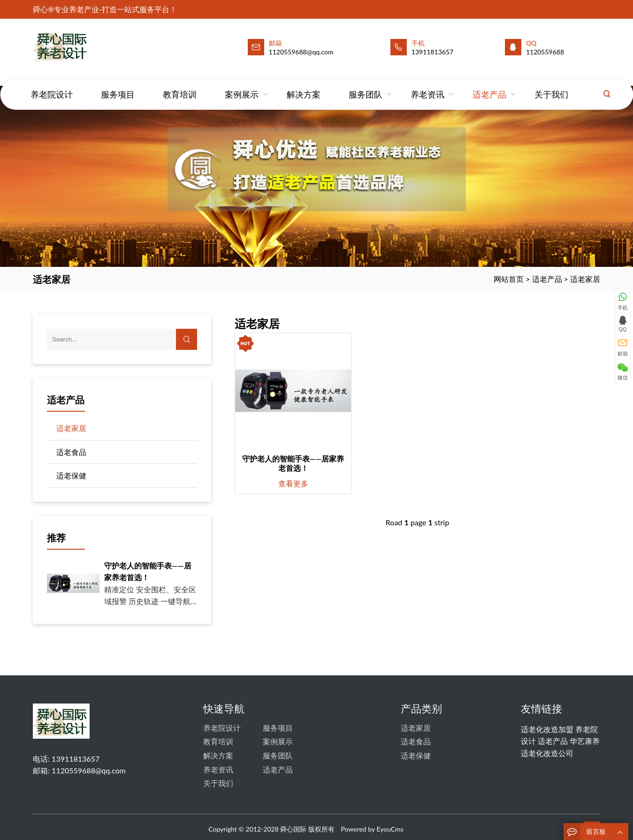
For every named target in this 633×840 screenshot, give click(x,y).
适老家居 (585, 279)
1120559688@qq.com (89, 770)
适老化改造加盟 (547, 729)
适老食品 (71, 452)
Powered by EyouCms (371, 829)
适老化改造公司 (547, 753)
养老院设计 (52, 85)
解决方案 (304, 85)
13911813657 (432, 52)
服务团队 (366, 85)
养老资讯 (427, 85)
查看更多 (293, 483)
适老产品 (489, 85)
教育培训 (180, 85)
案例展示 (242, 85)
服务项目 (118, 85)
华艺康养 (585, 741)
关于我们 (551, 85)
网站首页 (509, 279)
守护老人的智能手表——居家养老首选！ (293, 463)
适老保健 (71, 475)
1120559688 (545, 52)
